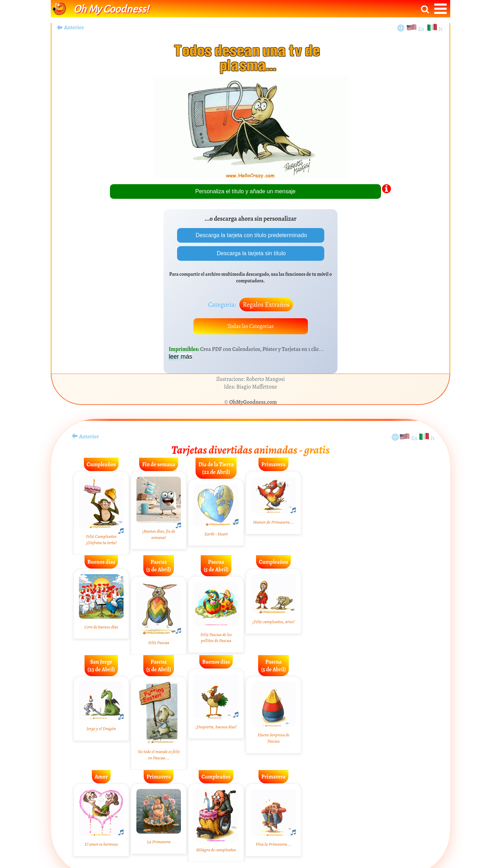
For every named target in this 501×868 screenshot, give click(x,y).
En (422, 29)
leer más (180, 357)
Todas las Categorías (251, 326)
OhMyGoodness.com (253, 402)
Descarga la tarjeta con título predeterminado (251, 235)
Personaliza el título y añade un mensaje (245, 191)
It (441, 29)
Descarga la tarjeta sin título (251, 253)
